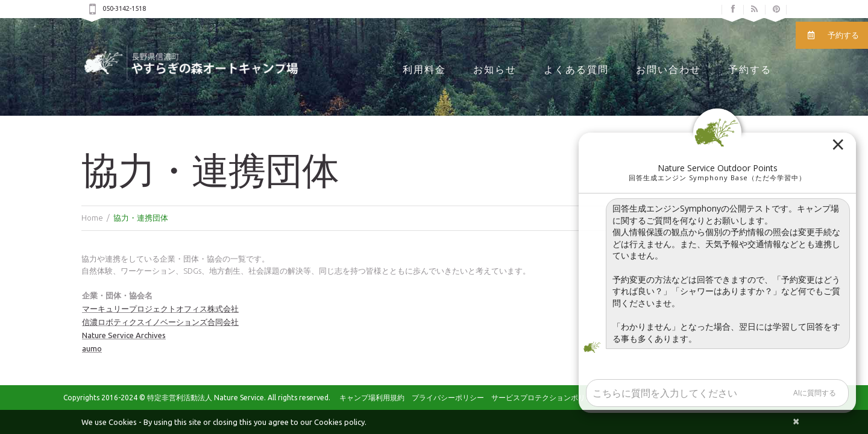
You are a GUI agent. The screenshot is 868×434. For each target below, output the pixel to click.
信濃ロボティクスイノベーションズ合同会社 (160, 322)
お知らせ (495, 70)
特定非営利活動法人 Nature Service (206, 398)
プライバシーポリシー (448, 398)
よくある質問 (576, 70)
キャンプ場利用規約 (372, 398)
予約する (750, 70)
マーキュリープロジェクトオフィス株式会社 (160, 309)
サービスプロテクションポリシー (546, 398)
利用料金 (424, 70)
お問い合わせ (668, 70)
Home (92, 218)
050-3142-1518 (124, 8)
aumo (92, 348)
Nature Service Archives (124, 335)
